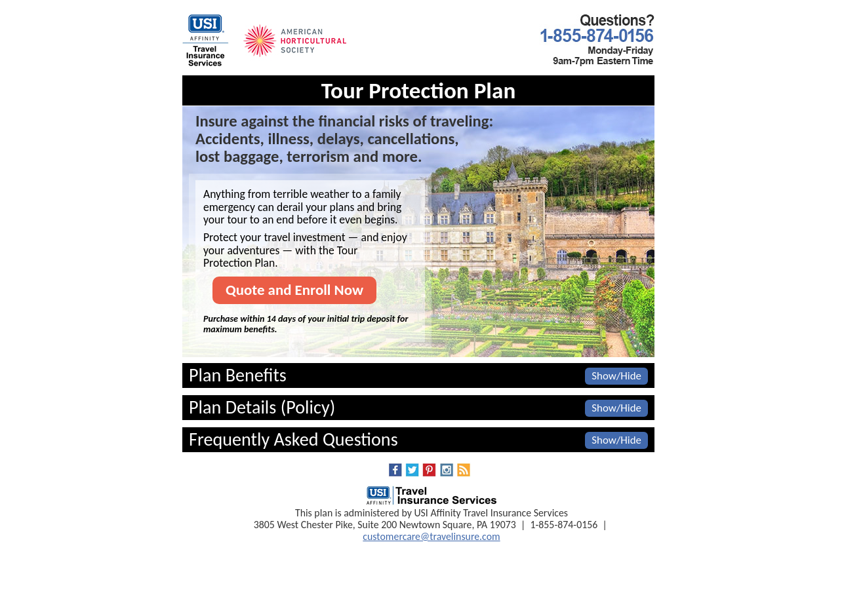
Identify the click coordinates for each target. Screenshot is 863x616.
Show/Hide (616, 376)
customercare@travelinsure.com (431, 536)
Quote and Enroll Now (294, 290)
